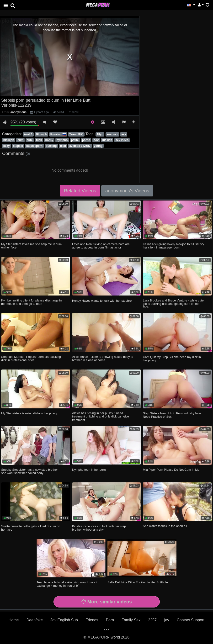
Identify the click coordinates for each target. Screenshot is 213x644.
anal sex (112, 134)
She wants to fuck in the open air (165, 526)
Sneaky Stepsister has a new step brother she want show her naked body (29, 471)
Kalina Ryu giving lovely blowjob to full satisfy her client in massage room (173, 246)
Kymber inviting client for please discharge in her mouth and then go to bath (31, 302)
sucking (51, 146)
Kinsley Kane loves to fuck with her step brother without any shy (99, 528)
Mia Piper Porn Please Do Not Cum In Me (171, 470)
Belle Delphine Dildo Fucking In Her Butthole (138, 582)
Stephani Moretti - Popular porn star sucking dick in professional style (31, 358)
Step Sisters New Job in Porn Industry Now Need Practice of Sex (172, 415)
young (98, 146)
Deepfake (35, 620)
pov (96, 140)
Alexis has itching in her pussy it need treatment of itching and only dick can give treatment (101, 416)
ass (124, 134)
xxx (106, 630)
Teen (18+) (76, 134)
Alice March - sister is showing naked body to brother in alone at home (103, 358)
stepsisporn (34, 146)
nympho (62, 140)
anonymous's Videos (127, 191)
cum (20, 140)
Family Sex (131, 620)
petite (75, 140)
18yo (100, 134)
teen (63, 146)
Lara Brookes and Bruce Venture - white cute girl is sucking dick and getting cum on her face (173, 304)
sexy (7, 146)
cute (30, 140)
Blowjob (41, 134)
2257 (152, 620)
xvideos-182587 (80, 146)
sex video (122, 140)
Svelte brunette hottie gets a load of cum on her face (31, 528)
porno (86, 140)
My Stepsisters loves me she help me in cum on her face (31, 246)
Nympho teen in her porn (89, 470)
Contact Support (191, 620)
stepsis (18, 146)
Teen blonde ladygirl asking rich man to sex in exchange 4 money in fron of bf (67, 584)
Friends (92, 620)
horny (49, 140)
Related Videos (80, 191)
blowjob (9, 140)
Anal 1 (28, 134)
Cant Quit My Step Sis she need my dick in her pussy (172, 359)
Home (14, 620)
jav (167, 620)
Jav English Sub (64, 620)
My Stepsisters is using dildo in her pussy (29, 413)
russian (107, 140)
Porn (110, 620)
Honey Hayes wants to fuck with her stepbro (102, 301)
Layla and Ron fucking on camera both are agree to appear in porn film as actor (101, 246)
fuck (39, 140)
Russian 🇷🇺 (58, 134)
